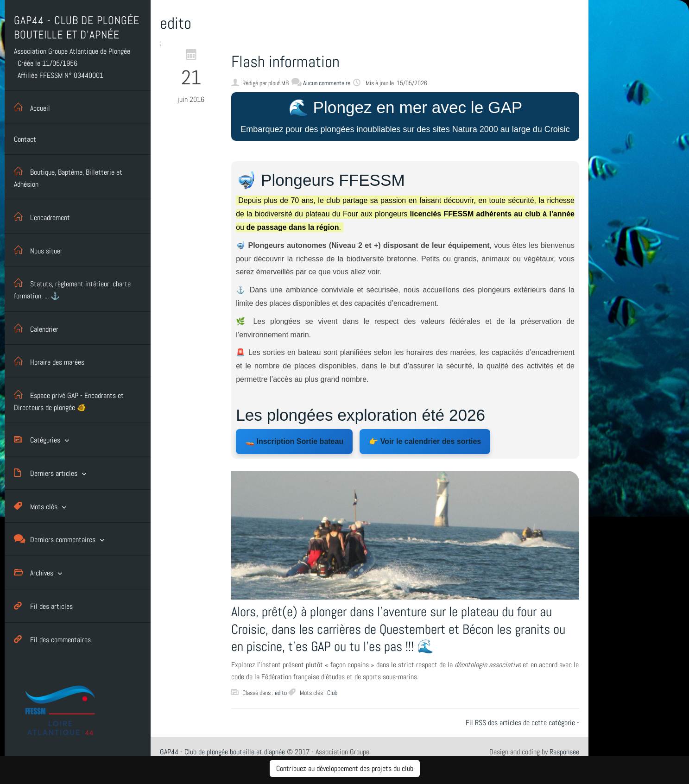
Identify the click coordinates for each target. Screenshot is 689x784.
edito (281, 693)
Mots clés (36, 506)
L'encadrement (42, 217)
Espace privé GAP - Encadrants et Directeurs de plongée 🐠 (69, 400)
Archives (34, 572)
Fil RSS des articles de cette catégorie (520, 723)
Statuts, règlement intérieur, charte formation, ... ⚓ (72, 288)
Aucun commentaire (327, 83)
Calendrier (36, 328)
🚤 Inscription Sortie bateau (294, 441)
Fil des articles (43, 606)
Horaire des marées (49, 361)
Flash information (285, 62)
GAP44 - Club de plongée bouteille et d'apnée (222, 752)
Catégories (37, 439)
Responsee (564, 752)
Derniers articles (46, 473)
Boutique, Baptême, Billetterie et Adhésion (68, 177)
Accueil (32, 107)
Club (332, 693)
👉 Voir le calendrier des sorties (425, 441)
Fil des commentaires (52, 639)
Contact (25, 139)
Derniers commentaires (55, 539)
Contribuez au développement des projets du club (345, 768)
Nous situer (38, 250)
